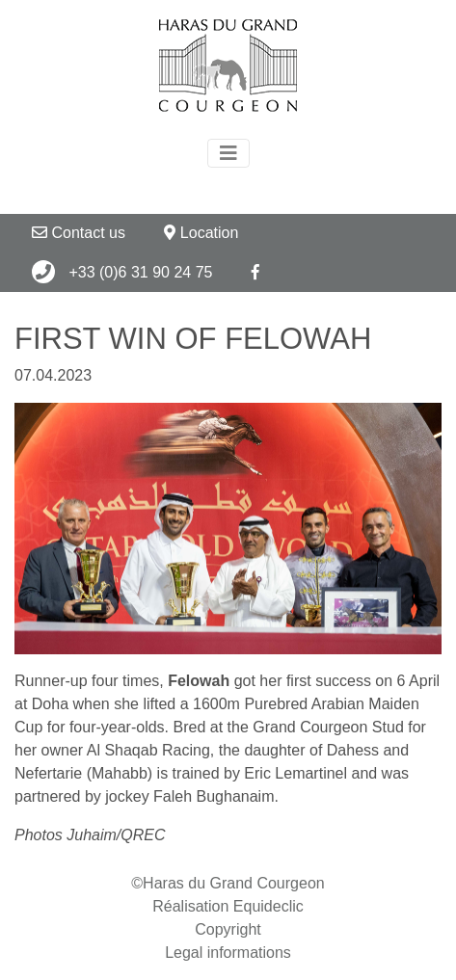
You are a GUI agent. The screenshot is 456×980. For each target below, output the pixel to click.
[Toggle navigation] (228, 153)
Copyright (228, 929)
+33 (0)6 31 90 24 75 (122, 272)
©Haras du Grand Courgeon (228, 883)
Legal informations (228, 953)
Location (201, 233)
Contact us (79, 233)
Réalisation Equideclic (228, 906)
